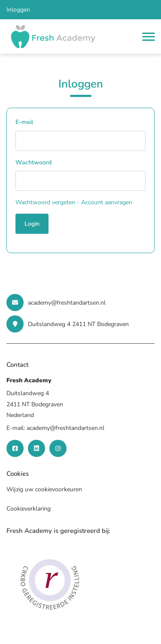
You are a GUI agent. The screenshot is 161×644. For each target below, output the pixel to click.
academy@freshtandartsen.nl (56, 302)
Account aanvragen (107, 202)
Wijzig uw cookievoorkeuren (44, 489)
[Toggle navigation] (149, 37)
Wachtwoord (33, 162)
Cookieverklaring (29, 509)
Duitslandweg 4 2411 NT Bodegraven (68, 324)
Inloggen (18, 10)
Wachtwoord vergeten (45, 202)
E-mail (24, 122)
